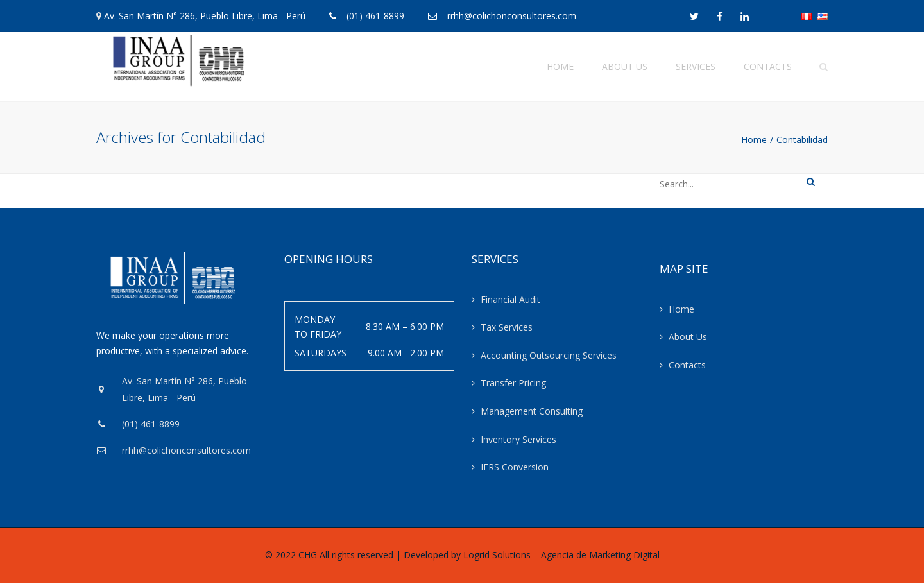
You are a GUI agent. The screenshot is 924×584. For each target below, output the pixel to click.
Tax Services (507, 329)
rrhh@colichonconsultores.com (512, 16)
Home (560, 67)
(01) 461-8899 (375, 16)
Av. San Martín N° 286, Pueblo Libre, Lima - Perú (205, 16)
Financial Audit (510, 301)
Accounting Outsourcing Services (549, 357)
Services (696, 67)
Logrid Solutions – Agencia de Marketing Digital (561, 557)
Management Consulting (532, 413)
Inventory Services (518, 441)
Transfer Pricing (513, 385)
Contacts (768, 67)
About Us (625, 67)
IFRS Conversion (515, 469)
